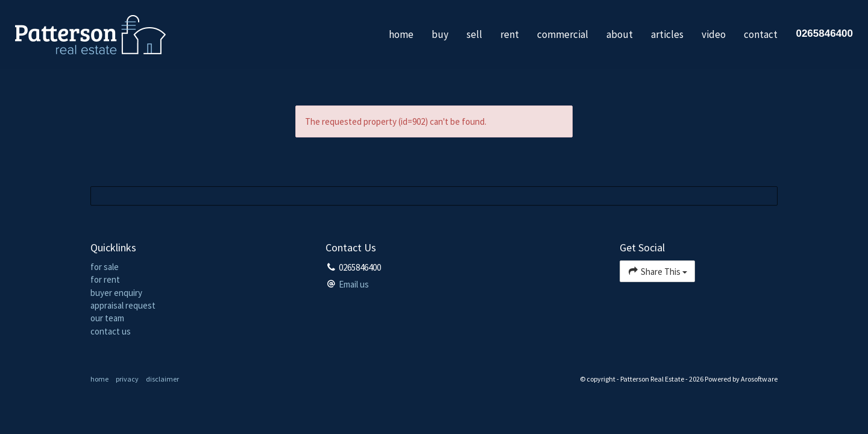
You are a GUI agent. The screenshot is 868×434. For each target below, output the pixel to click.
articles (667, 34)
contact (761, 34)
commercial (563, 34)
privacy (127, 379)
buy (440, 34)
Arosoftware (759, 379)
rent (510, 34)
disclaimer (162, 379)
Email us (354, 284)
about (620, 34)
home (401, 34)
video (714, 34)
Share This (657, 271)
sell (474, 34)
